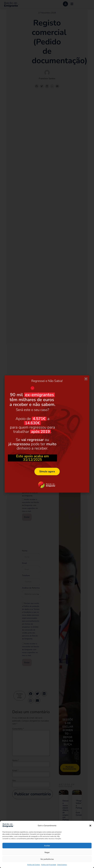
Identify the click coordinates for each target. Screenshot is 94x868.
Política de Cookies (34, 865)
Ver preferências (47, 859)
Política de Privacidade (49, 865)
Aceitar (47, 846)
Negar (47, 852)
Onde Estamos (62, 865)
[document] (47, 434)
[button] (90, 826)
